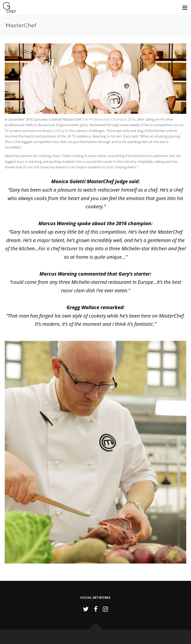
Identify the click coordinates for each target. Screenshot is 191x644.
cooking (58, 131)
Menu (185, 8)
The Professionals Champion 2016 (109, 119)
